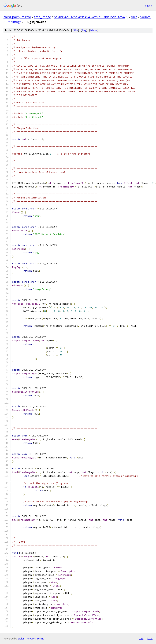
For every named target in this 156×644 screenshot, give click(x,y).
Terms (40, 639)
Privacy (31, 639)
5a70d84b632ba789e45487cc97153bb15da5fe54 (89, 17)
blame (94, 30)
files (134, 17)
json (150, 638)
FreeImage (14, 22)
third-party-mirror (17, 17)
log (84, 30)
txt (141, 638)
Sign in (149, 5)
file (75, 30)
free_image (43, 17)
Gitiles (21, 639)
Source (145, 17)
